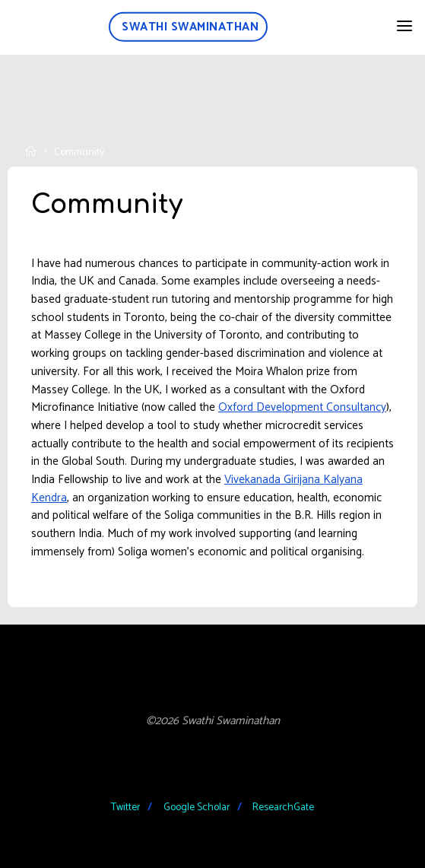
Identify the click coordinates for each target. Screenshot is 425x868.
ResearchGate (283, 807)
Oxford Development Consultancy (302, 407)
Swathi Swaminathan (190, 27)
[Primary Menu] (404, 27)
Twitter (125, 807)
